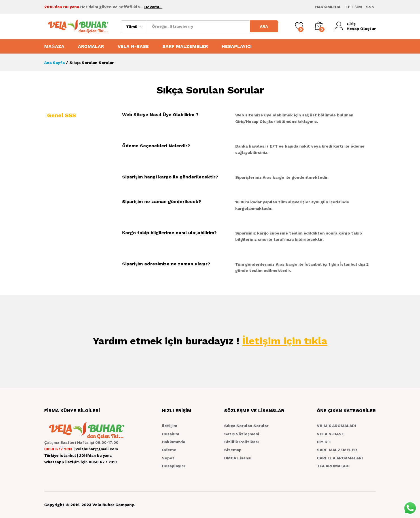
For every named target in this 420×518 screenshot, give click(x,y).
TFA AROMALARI (333, 466)
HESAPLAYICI (237, 46)
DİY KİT (324, 442)
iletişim (169, 426)
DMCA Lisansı (238, 458)
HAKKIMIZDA (328, 7)
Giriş (345, 24)
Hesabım (170, 434)
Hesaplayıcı (173, 466)
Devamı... (153, 7)
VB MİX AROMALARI (336, 426)
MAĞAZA (54, 46)
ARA (264, 26)
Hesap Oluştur (361, 29)
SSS (370, 7)
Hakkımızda (173, 442)
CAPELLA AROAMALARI (340, 458)
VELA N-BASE (133, 46)
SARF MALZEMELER (185, 46)
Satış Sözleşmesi (242, 434)
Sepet (168, 458)
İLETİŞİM (353, 7)
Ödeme (169, 450)
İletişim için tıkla (285, 341)
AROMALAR (91, 46)
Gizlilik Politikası (241, 442)
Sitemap (233, 450)
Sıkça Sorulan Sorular (246, 426)
